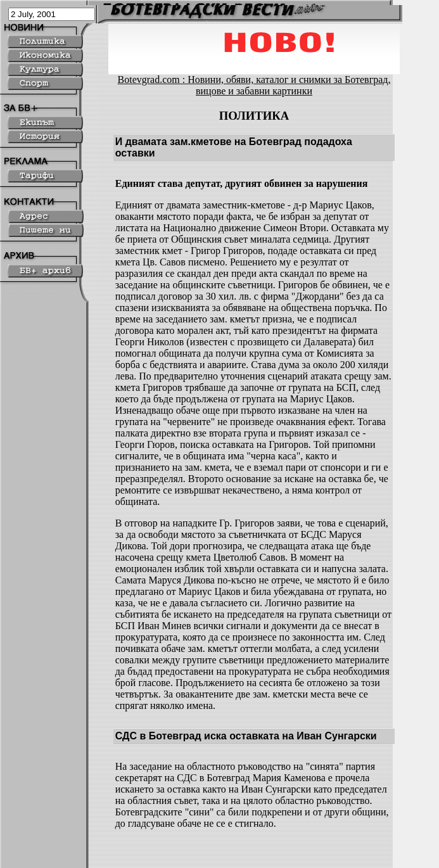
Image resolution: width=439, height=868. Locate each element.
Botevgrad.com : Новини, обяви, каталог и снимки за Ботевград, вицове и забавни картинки (254, 85)
